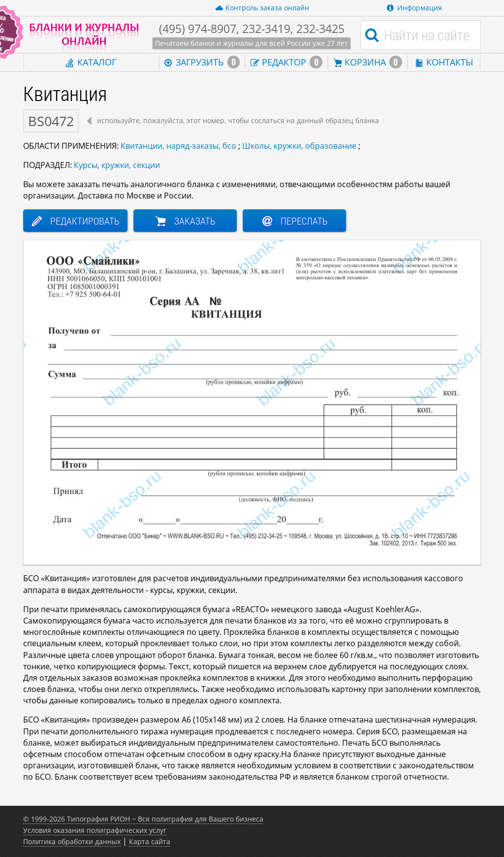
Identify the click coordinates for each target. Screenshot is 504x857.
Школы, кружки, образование (299, 146)
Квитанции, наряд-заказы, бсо (178, 146)
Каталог (91, 62)
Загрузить (202, 62)
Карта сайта (150, 841)
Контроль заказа (262, 8)
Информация (414, 8)
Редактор (286, 62)
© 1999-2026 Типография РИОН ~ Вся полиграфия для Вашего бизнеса (143, 819)
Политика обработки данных (72, 841)
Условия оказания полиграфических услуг (95, 830)
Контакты (444, 62)
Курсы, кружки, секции (117, 165)
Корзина (368, 62)
